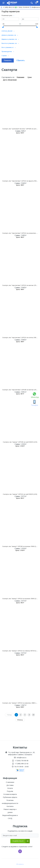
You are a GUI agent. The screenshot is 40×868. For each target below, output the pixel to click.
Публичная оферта (10, 797)
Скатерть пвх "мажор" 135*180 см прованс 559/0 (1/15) (20, 546)
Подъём (10, 791)
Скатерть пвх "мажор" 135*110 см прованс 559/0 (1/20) (20, 599)
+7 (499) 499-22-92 (7, 7)
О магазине (10, 782)
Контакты (10, 806)
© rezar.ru (20, 864)
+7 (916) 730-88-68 (22, 7)
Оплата (10, 788)
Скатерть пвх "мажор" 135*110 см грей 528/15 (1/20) (20, 494)
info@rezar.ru (34, 7)
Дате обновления (10, 80)
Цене (30, 77)
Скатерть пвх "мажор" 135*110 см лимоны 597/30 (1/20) (20, 651)
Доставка (10, 785)
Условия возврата (10, 794)
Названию (21, 77)
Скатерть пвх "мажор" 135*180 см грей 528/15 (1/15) (20, 442)
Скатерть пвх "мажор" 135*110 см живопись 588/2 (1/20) (21, 703)
